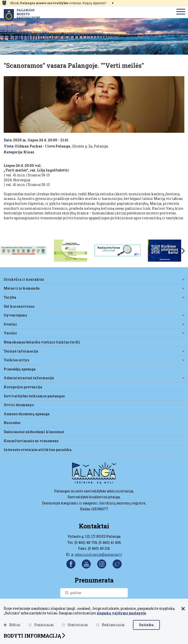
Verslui (10, 333)
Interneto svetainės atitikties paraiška (38, 450)
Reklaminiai (111, 625)
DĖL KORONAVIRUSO (19, 306)
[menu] (181, 12)
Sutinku (146, 625)
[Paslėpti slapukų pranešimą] (183, 609)
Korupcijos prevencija (23, 387)
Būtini (12, 625)
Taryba (10, 297)
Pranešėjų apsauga (20, 369)
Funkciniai (41, 625)
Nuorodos (12, 423)
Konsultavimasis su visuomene (31, 441)
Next (183, 251)
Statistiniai (75, 625)
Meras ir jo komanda (22, 288)
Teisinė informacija (21, 351)
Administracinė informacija (29, 378)
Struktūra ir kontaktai (24, 279)
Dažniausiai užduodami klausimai (34, 432)
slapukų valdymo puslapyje (121, 613)
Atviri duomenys (19, 405)
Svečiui (10, 324)
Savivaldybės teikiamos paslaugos (34, 396)
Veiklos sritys (16, 360)
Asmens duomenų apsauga (27, 414)
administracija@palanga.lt (99, 554)
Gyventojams (15, 315)
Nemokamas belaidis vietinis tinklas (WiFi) (42, 342)
